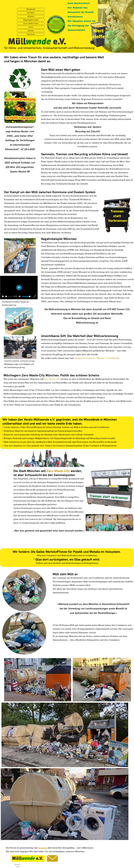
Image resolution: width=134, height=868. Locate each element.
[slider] (9, 296)
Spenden (42, 848)
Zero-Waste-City (52, 379)
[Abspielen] (3, 296)
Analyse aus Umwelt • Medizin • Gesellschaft (97, 358)
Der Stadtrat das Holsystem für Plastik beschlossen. (81, 12)
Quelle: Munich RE (20, 172)
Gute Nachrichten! (79, 3)
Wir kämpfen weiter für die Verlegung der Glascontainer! (82, 25)
